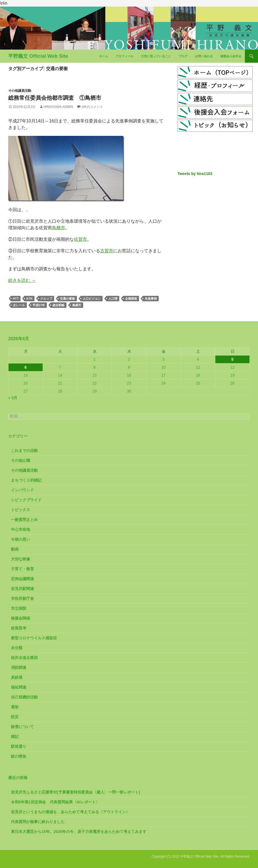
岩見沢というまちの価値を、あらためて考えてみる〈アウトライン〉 (70, 812)
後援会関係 (21, 618)
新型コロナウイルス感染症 (34, 638)
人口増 (113, 299)
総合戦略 (59, 305)
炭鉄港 (17, 677)
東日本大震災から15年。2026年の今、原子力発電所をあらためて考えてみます (79, 832)
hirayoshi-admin (58, 107)
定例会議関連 (22, 579)
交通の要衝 (67, 299)
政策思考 (19, 628)
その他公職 (21, 460)
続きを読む (22, 280)
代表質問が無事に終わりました (38, 822)
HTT (16, 299)
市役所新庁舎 (22, 598)
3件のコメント (92, 107)
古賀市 (107, 251)
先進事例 (151, 299)
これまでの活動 (24, 451)
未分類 (17, 648)
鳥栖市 (59, 228)
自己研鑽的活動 (24, 697)
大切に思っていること (156, 56)
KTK (29, 299)
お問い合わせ (204, 56)
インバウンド (22, 490)
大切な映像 (21, 559)
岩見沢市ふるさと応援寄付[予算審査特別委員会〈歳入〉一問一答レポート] (75, 792)
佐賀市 (80, 239)
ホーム (104, 56)
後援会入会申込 (231, 56)
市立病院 (19, 608)
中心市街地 (21, 529)
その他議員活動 (20, 91)
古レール (19, 305)
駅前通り (19, 746)
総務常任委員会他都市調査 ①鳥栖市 (55, 98)
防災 (15, 717)
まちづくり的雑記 (26, 480)
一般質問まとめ (24, 520)
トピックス (21, 510)
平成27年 (39, 305)
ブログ (183, 56)
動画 (15, 549)
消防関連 (19, 668)
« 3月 (13, 398)
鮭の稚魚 (19, 756)
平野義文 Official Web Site (38, 56)
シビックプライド (26, 500)
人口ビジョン (92, 299)
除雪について (22, 727)
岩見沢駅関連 (22, 589)
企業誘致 (131, 299)
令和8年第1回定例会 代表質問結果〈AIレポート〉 (55, 802)
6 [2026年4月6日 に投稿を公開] (26, 367)
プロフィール (124, 56)
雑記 (15, 737)
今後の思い (21, 539)
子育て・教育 (22, 569)
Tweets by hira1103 (195, 174)
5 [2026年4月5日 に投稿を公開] (233, 359)
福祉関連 (19, 687)
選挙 (15, 707)
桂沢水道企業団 (24, 658)
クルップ (46, 299)
